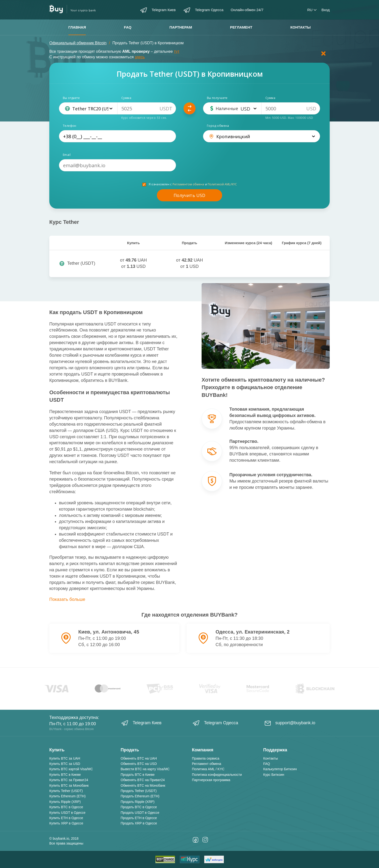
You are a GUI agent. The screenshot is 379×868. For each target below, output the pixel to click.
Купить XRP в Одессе (66, 823)
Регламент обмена (207, 764)
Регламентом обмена (188, 184)
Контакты (300, 27)
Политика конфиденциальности (217, 775)
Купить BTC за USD (65, 764)
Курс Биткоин (274, 775)
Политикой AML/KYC (222, 184)
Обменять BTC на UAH (139, 758)
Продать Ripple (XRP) (138, 802)
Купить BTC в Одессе (66, 807)
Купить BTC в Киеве (65, 775)
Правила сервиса (206, 758)
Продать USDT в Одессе (140, 813)
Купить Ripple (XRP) (65, 802)
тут (177, 51)
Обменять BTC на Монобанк (143, 785)
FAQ (128, 27)
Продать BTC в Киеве (138, 775)
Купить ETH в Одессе (66, 818)
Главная (77, 27)
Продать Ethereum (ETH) (140, 796)
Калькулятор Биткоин (280, 769)
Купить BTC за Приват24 (69, 780)
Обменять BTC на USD (139, 764)
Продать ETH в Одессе (139, 818)
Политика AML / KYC (208, 769)
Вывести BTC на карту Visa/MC (145, 769)
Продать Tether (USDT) (139, 791)
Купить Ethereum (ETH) (67, 796)
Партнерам (181, 27)
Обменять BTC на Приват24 (143, 780)
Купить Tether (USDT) (66, 791)
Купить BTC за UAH (65, 758)
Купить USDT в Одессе (67, 813)
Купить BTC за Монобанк (69, 785)
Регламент (241, 27)
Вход (326, 10)
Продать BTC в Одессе (139, 807)
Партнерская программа (211, 780)
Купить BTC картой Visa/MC (71, 769)
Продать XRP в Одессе (139, 823)
